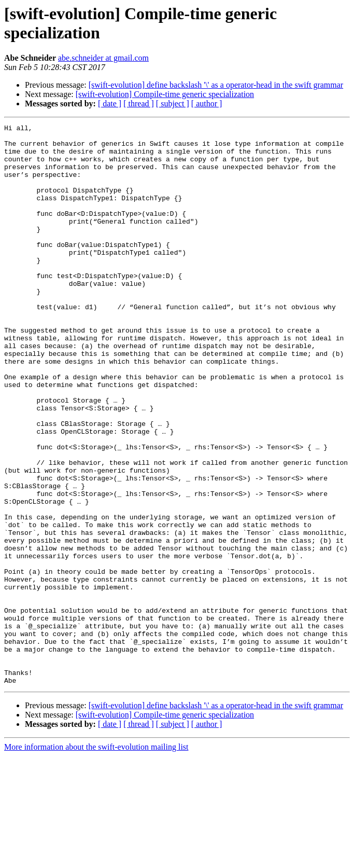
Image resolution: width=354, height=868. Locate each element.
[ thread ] (139, 104)
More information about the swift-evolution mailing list (96, 859)
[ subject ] (173, 104)
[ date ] (110, 104)
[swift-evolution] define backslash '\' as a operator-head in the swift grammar (216, 85)
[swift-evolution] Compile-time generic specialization (165, 94)
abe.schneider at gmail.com (103, 58)
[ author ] (207, 104)
